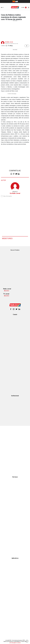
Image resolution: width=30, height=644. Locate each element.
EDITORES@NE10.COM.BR (15, 643)
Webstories (7, 238)
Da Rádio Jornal (9, 42)
